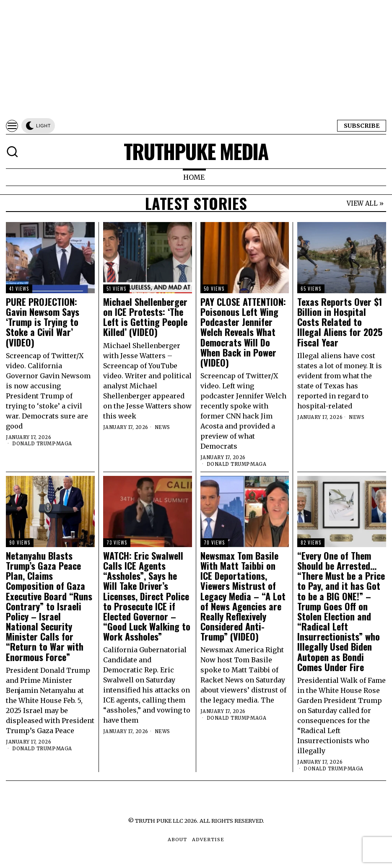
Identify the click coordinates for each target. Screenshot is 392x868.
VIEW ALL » (365, 203)
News (162, 427)
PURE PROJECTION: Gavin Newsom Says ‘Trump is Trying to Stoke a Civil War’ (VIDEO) (43, 322)
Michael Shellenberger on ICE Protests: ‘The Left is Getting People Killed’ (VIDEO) (145, 317)
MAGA (64, 444)
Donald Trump (34, 444)
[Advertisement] (196, 59)
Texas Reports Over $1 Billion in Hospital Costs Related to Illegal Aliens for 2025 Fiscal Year (340, 322)
